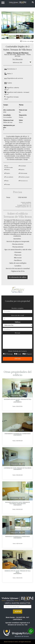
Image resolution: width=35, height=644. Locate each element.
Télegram (27, 354)
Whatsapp (8, 354)
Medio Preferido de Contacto (18, 351)
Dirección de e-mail (18, 315)
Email (18, 354)
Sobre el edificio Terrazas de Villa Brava (18, 215)
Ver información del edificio (17, 277)
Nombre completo (17, 308)
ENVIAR (18, 359)
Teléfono (18, 322)
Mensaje (17, 333)
